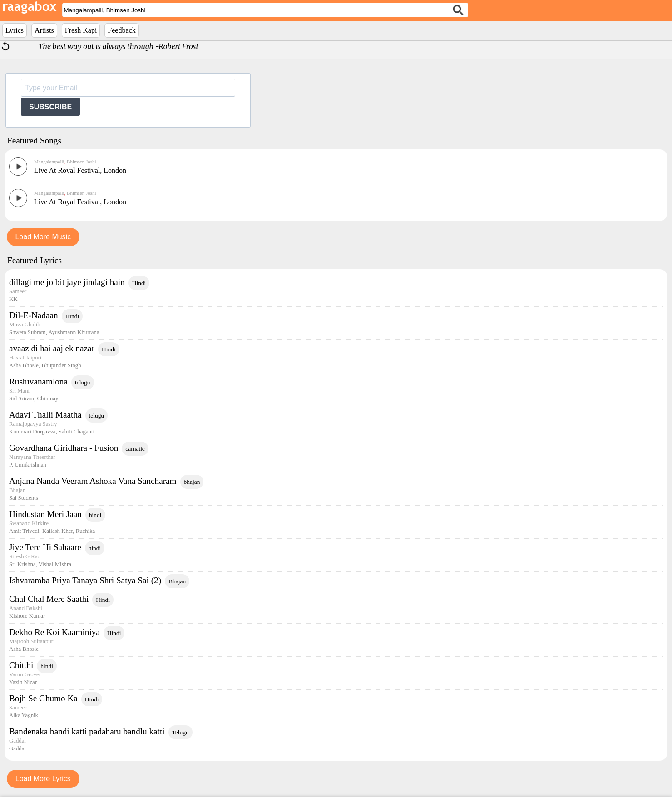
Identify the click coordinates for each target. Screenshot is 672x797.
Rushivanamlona (38, 381)
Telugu (180, 732)
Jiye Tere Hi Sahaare (45, 547)
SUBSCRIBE (50, 107)
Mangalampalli (49, 162)
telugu (83, 382)
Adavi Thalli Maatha (45, 415)
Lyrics (15, 30)
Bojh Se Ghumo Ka (43, 698)
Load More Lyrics (43, 779)
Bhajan (177, 581)
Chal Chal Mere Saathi (49, 599)
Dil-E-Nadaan (34, 315)
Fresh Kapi (81, 30)
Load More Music (43, 237)
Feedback (121, 30)
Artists (44, 30)
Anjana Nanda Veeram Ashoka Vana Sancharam (93, 481)
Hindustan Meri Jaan (45, 514)
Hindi (139, 283)
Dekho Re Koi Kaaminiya (54, 632)
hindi (95, 515)
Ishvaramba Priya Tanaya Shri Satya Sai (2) (85, 580)
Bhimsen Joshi (81, 162)
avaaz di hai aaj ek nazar (52, 348)
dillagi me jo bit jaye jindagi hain (67, 282)
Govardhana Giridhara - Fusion (64, 448)
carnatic (135, 449)
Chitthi (21, 665)
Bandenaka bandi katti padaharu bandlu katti (87, 731)
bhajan (192, 482)
